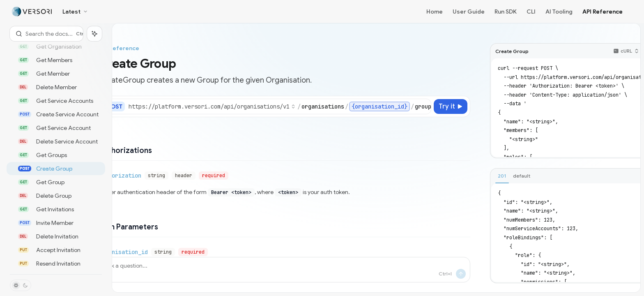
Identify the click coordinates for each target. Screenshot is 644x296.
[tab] (502, 176)
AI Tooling (559, 12)
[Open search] (46, 34)
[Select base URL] (212, 106)
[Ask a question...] (284, 270)
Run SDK (506, 12)
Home (435, 12)
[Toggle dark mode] (21, 285)
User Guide (469, 12)
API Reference (603, 12)
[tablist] (566, 176)
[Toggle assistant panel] (94, 34)
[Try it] (451, 106)
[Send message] (461, 274)
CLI (531, 12)
